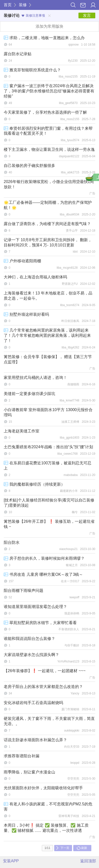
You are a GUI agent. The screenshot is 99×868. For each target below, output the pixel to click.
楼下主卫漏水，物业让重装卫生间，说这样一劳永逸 (49, 149)
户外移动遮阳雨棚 (22, 261)
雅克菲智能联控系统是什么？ (32, 70)
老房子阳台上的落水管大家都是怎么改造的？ (43, 687)
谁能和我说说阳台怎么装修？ (29, 639)
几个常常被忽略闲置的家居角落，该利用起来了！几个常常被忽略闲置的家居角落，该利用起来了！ (47, 335)
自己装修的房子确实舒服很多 (29, 166)
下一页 (62, 848)
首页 (8, 5)
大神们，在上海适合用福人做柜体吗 (35, 277)
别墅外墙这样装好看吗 (26, 314)
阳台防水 (12, 542)
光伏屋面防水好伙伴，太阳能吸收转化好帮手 (43, 788)
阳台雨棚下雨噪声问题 (24, 591)
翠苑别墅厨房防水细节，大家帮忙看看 (40, 623)
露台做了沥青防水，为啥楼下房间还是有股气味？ (47, 224)
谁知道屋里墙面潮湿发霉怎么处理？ (35, 607)
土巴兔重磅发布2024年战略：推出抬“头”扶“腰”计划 (48, 447)
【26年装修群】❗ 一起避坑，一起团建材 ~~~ (45, 671)
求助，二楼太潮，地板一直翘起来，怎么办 (44, 38)
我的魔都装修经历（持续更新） (34, 484)
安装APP (11, 861)
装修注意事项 (33, 15)
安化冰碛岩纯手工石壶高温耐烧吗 (33, 703)
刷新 (82, 848)
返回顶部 (88, 861)
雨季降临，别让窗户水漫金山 (29, 772)
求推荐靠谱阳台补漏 (22, 756)
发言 (87, 15)
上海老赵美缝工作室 (22, 431)
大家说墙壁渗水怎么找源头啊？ (31, 655)
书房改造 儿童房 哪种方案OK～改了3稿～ (43, 574)
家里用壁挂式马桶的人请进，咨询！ (35, 378)
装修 (23, 5)
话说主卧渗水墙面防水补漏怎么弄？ (35, 740)
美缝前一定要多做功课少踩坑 (29, 394)
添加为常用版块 (49, 26)
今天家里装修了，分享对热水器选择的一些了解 (45, 112)
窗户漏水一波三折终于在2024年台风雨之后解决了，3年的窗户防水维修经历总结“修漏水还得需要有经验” (49, 91)
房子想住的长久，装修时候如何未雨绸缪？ (44, 558)
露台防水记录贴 (18, 54)
